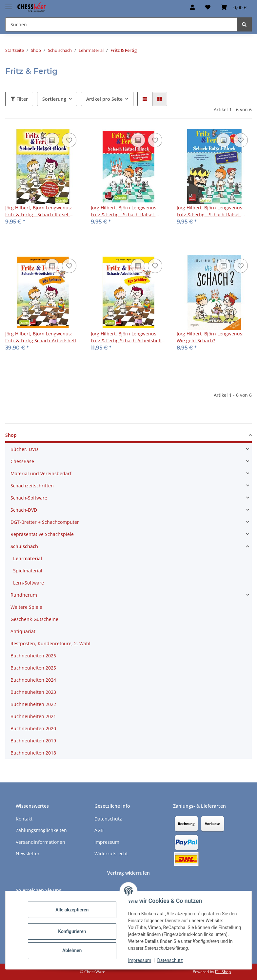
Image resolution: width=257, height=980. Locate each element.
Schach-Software (29, 498)
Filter (19, 99)
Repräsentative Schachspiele (42, 534)
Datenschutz (170, 960)
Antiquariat (23, 631)
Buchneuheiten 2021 (33, 716)
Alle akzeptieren (72, 910)
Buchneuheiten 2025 (33, 668)
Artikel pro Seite (104, 99)
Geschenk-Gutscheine (34, 619)
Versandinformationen (40, 842)
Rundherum (24, 595)
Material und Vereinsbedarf (41, 473)
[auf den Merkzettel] (69, 140)
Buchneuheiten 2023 (33, 692)
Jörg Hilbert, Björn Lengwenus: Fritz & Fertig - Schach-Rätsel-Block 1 (39, 211)
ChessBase (22, 461)
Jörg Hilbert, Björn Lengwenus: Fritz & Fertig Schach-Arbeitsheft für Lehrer (41, 337)
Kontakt (24, 819)
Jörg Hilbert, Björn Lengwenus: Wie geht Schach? (210, 337)
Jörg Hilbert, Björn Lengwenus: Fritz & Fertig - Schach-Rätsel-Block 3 (124, 211)
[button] (192, 7)
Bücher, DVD (24, 449)
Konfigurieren (72, 931)
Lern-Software (29, 583)
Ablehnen (72, 950)
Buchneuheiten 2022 (33, 704)
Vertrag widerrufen (128, 873)
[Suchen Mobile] (121, 24)
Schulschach (24, 546)
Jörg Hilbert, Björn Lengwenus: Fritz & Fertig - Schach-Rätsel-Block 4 (210, 211)
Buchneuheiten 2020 (33, 728)
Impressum (140, 960)
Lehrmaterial (28, 558)
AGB (99, 830)
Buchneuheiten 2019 (33, 741)
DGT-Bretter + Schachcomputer (45, 522)
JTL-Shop (223, 972)
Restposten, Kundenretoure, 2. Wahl (50, 643)
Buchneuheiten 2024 (33, 680)
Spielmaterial (28, 571)
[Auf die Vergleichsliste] (52, 140)
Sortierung (54, 99)
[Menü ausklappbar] (9, 4)
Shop (11, 435)
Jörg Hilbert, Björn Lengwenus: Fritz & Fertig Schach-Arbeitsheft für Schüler (126, 337)
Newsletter (28, 853)
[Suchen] (244, 24)
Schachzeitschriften (32, 486)
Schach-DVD (24, 510)
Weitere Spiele (26, 607)
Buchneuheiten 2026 (33, 656)
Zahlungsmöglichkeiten (41, 830)
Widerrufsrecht (111, 853)
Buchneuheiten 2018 (33, 753)
